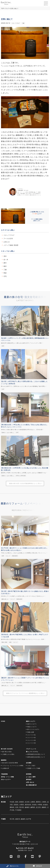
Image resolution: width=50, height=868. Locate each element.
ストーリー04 (32, 743)
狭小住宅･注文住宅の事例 (10, 763)
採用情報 (29, 774)
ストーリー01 (32, 735)
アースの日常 (8, 238)
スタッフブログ (16, 23)
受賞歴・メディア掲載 (34, 768)
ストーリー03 (32, 740)
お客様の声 (6, 768)
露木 (5, 263)
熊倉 (5, 273)
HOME (3, 721)
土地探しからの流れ (8, 754)
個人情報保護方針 (31, 785)
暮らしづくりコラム (32, 752)
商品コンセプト (32, 727)
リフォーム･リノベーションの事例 (13, 765)
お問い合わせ (30, 782)
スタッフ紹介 (31, 765)
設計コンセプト (32, 724)
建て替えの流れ (7, 752)
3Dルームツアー (6, 779)
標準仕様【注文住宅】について (36, 757)
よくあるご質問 (31, 777)
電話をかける (12, 866)
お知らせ (7, 242)
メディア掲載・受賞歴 (11, 245)
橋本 (5, 266)
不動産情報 (4, 774)
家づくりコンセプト (33, 729)
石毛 (5, 276)
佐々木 (6, 259)
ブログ (7, 8)
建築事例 (4, 760)
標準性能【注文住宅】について (36, 754)
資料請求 (29, 779)
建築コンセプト (31, 721)
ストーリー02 (32, 737)
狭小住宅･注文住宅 (7, 749)
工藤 (23, 23)
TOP (2, 8)
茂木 (5, 256)
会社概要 (29, 763)
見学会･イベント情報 (7, 777)
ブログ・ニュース (31, 749)
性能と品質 (31, 732)
